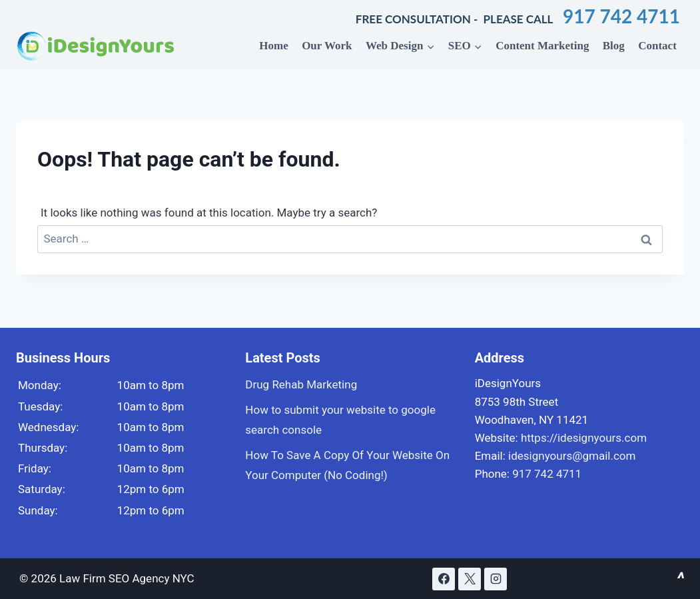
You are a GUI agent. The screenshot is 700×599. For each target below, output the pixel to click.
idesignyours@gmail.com (572, 456)
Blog (614, 46)
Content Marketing (542, 46)
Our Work (327, 46)
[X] (470, 579)
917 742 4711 (619, 16)
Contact (657, 46)
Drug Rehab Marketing (301, 384)
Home (273, 46)
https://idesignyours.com (584, 438)
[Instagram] (496, 579)
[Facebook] (444, 579)
